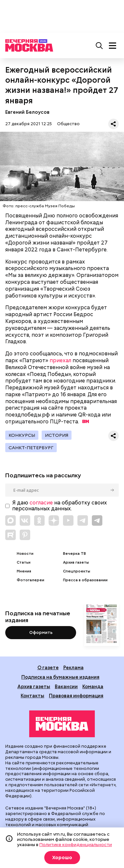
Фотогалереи (31, 580)
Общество (68, 124)
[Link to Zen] (54, 520)
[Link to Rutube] (10, 535)
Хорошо (62, 858)
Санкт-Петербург (31, 448)
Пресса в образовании (85, 580)
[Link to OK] (39, 520)
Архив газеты (76, 562)
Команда (93, 686)
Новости (25, 554)
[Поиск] (99, 45)
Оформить (41, 632)
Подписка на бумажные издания (60, 677)
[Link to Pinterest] (25, 535)
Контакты (32, 696)
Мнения (24, 571)
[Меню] (113, 45)
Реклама (73, 667)
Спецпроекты (77, 571)
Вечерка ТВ (74, 554)
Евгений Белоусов (27, 112)
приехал (60, 360)
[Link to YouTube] (68, 520)
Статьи (24, 562)
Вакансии (66, 686)
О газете (48, 667)
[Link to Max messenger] (10, 520)
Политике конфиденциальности (76, 844)
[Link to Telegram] (83, 520)
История (57, 435)
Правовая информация (76, 696)
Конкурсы (22, 435)
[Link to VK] (25, 520)
